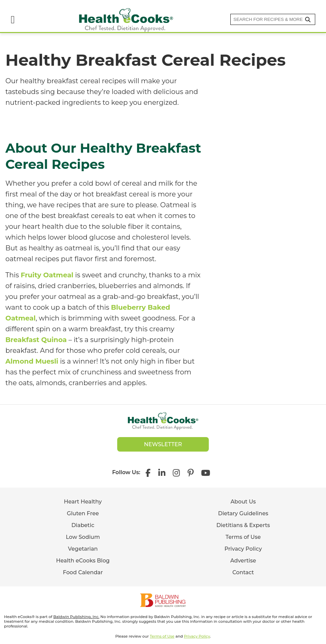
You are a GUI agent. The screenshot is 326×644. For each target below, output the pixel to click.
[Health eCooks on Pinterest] (190, 472)
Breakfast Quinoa (36, 340)
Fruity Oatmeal (47, 275)
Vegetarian (83, 549)
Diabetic (83, 525)
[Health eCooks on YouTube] (206, 472)
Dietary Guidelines (243, 513)
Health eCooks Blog (83, 561)
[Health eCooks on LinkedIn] (162, 472)
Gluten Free (83, 513)
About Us (243, 502)
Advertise (243, 561)
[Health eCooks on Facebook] (150, 472)
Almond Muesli (32, 361)
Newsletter (163, 444)
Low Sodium (83, 537)
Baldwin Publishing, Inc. (76, 617)
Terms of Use (243, 537)
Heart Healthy (83, 502)
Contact (243, 572)
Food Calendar (83, 572)
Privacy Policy (243, 549)
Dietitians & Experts (243, 525)
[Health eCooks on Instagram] (176, 472)
